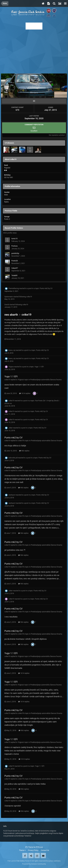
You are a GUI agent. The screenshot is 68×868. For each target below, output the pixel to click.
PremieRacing (14, 288)
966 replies (24, 451)
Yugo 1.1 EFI (39, 367)
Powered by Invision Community (34, 864)
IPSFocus (39, 847)
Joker (11, 428)
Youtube (43, 856)
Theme (22, 850)
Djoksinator (9, 297)
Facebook (25, 856)
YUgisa (11, 367)
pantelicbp (15, 253)
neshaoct (12, 495)
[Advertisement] (34, 51)
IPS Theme (29, 847)
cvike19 (29, 297)
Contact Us (45, 850)
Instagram (37, 856)
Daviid (7, 305)
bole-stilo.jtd (13, 458)
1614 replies (25, 393)
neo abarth (11, 315)
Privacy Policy (33, 850)
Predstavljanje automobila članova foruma (46, 380)
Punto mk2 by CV (46, 288)
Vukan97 (15, 268)
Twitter (31, 856)
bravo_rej (12, 350)
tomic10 (14, 239)
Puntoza (14, 246)
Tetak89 (14, 276)
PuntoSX (15, 261)
